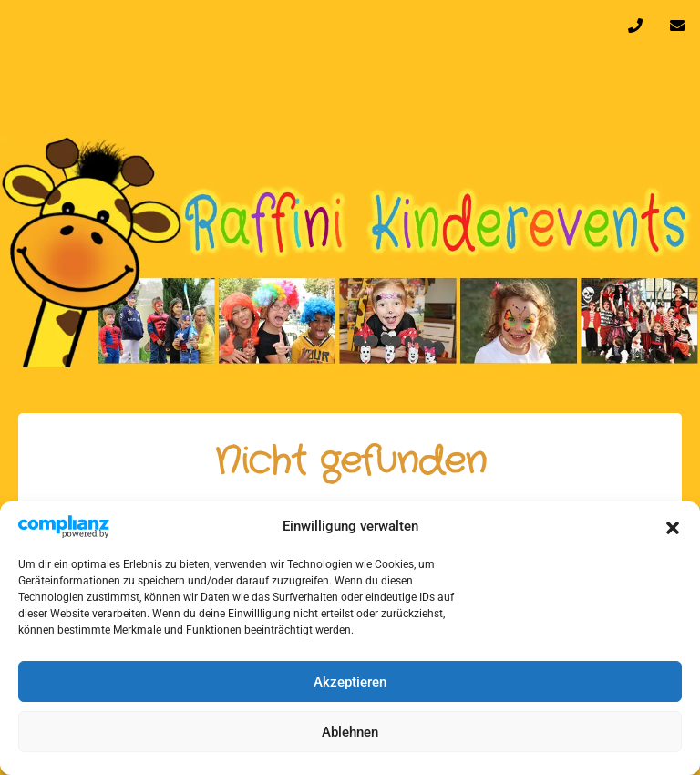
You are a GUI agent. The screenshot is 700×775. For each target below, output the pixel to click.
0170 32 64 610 (635, 30)
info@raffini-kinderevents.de (677, 30)
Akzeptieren (350, 682)
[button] (673, 526)
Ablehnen (350, 732)
